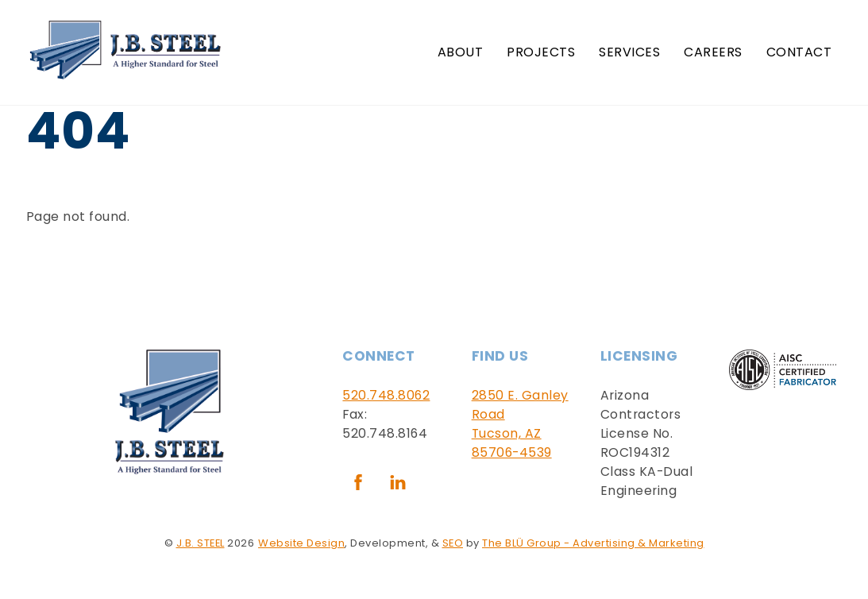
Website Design (301, 543)
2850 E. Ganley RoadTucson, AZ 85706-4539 (520, 424)
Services (629, 52)
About (461, 52)
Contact (799, 52)
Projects (541, 52)
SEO (453, 543)
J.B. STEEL (201, 543)
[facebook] (358, 481)
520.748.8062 (386, 395)
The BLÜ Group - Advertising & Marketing (593, 543)
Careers (713, 52)
